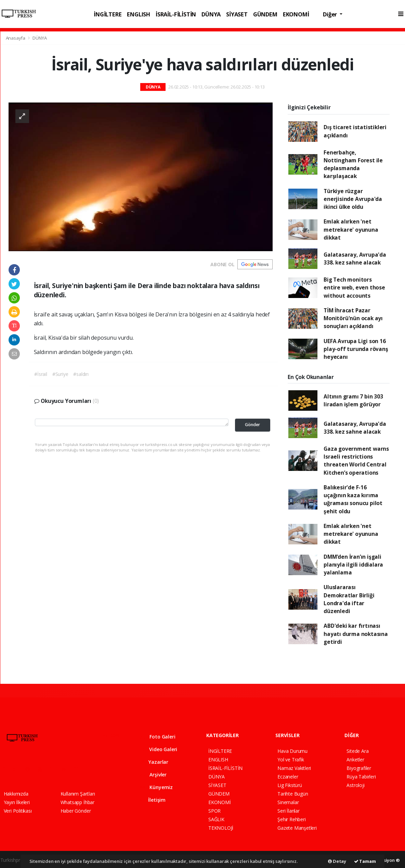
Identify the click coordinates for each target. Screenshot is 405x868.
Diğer (331, 14)
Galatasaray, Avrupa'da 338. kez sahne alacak (355, 259)
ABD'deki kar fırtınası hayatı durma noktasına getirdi (356, 634)
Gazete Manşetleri (297, 828)
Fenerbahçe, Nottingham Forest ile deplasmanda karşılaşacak (353, 164)
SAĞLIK (216, 819)
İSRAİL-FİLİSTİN (176, 14)
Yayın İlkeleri (17, 802)
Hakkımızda (16, 794)
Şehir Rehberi (292, 819)
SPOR (214, 811)
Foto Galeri (158, 737)
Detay (337, 861)
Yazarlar (154, 762)
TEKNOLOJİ (221, 828)
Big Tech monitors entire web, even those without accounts (354, 288)
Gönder (252, 425)
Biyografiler (359, 768)
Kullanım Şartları (78, 794)
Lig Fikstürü (290, 785)
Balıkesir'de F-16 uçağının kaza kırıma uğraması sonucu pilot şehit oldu (353, 499)
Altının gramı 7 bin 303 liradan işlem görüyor (353, 400)
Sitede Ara (357, 751)
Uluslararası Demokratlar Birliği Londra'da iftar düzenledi (349, 599)
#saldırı (81, 374)
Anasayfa (16, 38)
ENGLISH (139, 14)
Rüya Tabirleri (361, 777)
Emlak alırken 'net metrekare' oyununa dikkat (351, 229)
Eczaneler (288, 777)
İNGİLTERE (108, 14)
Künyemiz (156, 787)
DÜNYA (211, 14)
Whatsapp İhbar (77, 802)
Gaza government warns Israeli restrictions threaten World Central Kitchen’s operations (356, 461)
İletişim (153, 800)
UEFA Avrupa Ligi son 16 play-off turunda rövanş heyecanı (356, 349)
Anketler (355, 759)
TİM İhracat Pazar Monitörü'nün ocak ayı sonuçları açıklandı (353, 318)
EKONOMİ (296, 14)
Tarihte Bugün (293, 794)
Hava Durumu (292, 751)
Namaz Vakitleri (294, 768)
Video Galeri (159, 749)
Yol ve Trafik (291, 759)
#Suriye (60, 374)
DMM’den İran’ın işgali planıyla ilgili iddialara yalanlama (353, 565)
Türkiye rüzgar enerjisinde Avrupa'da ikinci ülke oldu (353, 199)
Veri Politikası (18, 811)
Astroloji (355, 785)
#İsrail (41, 374)
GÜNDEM (265, 14)
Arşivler (153, 775)
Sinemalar (288, 802)
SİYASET (237, 14)
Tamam (365, 861)
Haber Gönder (76, 811)
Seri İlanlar (289, 811)
